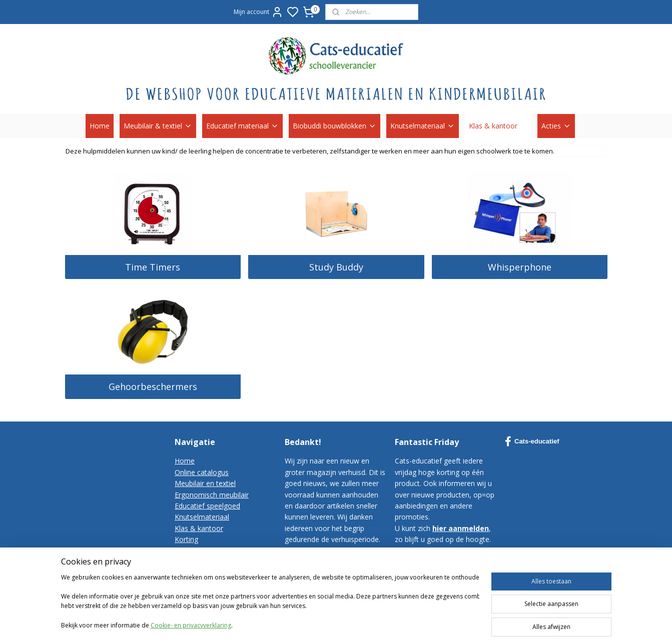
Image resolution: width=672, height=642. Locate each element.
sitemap (435, 621)
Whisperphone (520, 267)
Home (100, 126)
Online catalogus (202, 472)
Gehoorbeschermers (152, 386)
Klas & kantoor (498, 126)
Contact (187, 550)
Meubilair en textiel (205, 483)
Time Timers (153, 267)
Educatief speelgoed (207, 506)
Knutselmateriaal (423, 126)
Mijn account (258, 12)
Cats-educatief (532, 441)
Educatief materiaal (242, 126)
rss (456, 621)
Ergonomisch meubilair (212, 495)
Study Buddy (336, 267)
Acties (556, 126)
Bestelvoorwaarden (206, 562)
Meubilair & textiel (158, 126)
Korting (186, 539)
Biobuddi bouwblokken (334, 126)
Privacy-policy (197, 573)
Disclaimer (192, 584)
